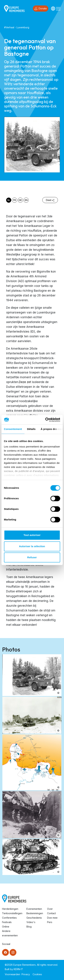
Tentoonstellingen (12, 913)
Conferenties (9, 918)
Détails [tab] (31, 429)
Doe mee (52, 918)
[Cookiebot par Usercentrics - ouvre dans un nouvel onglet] (46, 420)
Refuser (32, 557)
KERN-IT (18, 969)
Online (6, 927)
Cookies (37, 974)
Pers (50, 922)
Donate (41, 9)
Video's (31, 922)
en (26, 200)
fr (15, 200)
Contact (51, 913)
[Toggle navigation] (58, 9)
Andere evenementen (10, 933)
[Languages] (53, 9)
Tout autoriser (32, 535)
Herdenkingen (10, 909)
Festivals (7, 922)
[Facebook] (5, 952)
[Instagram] (13, 952)
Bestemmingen (35, 913)
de (20, 200)
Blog (29, 927)
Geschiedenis (34, 918)
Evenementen (34, 909)
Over (50, 909)
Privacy (26, 974)
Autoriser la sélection (32, 546)
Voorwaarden (12, 974)
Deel (50, 200)
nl (9, 200)
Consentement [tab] (13, 429)
